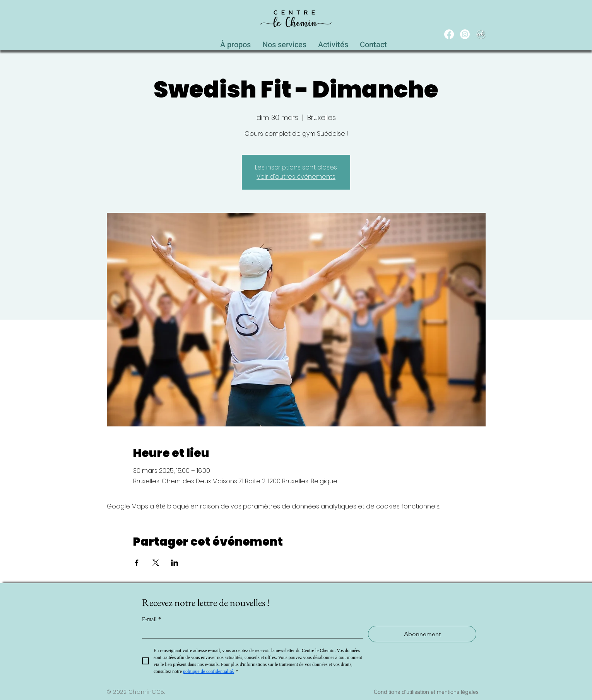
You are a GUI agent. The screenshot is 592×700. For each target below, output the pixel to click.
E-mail (151, 619)
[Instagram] (465, 34)
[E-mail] (250, 632)
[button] (284, 43)
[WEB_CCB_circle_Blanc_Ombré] (481, 34)
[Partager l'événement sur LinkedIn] (175, 563)
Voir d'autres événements (296, 177)
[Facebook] (449, 34)
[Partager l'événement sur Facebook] (137, 563)
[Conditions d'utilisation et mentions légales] (426, 692)
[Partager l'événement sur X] (156, 563)
